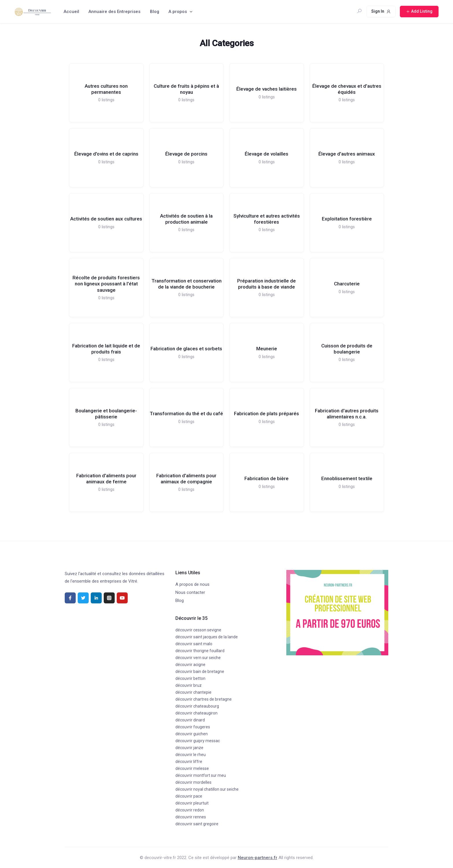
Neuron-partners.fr (258, 858)
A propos (178, 12)
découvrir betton (190, 678)
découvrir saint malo (194, 644)
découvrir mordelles (193, 782)
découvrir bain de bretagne (200, 671)
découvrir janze (189, 748)
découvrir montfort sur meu (201, 775)
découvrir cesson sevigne (198, 630)
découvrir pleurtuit (192, 803)
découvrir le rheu (191, 755)
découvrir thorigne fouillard (200, 651)
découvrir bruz (189, 685)
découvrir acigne (190, 665)
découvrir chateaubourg (197, 706)
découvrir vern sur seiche (198, 658)
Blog (155, 12)
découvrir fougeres (193, 727)
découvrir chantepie (193, 692)
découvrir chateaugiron (196, 713)
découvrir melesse (192, 768)
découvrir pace (189, 796)
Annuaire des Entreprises (114, 12)
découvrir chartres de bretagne (204, 699)
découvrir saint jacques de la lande (207, 637)
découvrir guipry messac (198, 741)
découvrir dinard (190, 720)
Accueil (71, 12)
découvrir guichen (192, 734)
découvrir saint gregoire (197, 824)
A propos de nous (192, 584)
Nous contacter (190, 592)
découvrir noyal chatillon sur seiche (207, 789)
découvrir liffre (189, 762)
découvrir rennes (191, 817)
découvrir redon (190, 810)
